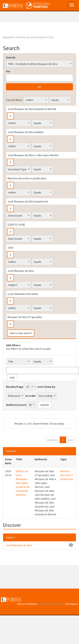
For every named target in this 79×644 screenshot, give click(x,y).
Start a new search (21, 333)
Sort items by (46, 387)
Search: (11, 57)
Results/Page (15, 387)
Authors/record (16, 405)
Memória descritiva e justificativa (67, 475)
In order (31, 396)
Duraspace (72, 604)
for (8, 71)
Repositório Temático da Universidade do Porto (28, 37)
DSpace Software (27, 604)
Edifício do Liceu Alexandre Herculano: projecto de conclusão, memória (23, 483)
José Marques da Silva (19, 545)
